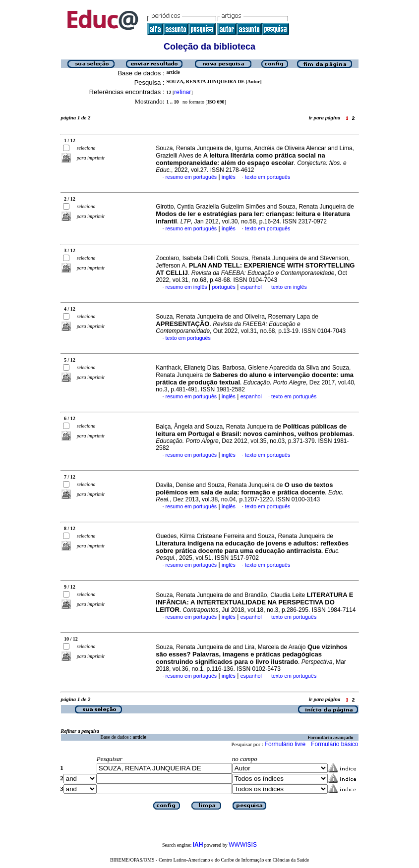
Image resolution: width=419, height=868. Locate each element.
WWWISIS (243, 845)
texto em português (268, 177)
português (223, 287)
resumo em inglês (186, 287)
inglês (229, 177)
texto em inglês (289, 287)
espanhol (251, 287)
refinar (182, 92)
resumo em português (191, 177)
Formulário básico (334, 744)
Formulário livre (285, 744)
